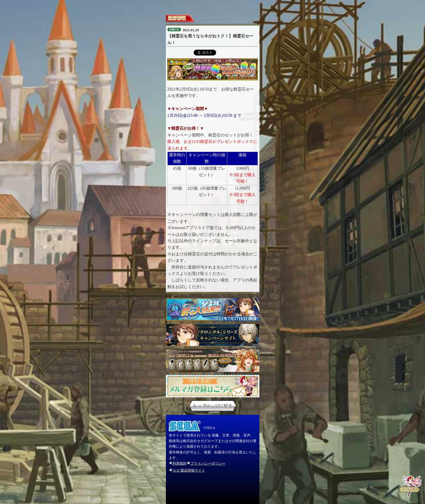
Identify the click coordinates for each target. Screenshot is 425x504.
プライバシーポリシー (208, 463)
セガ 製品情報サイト (189, 470)
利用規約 (180, 463)
